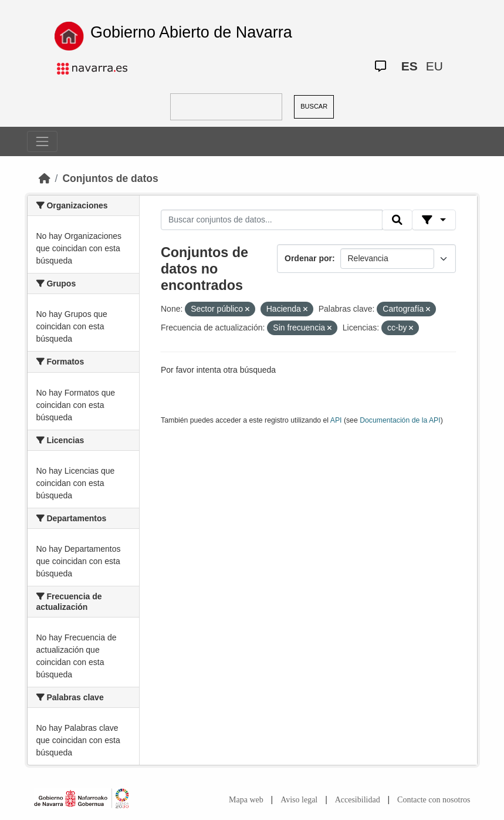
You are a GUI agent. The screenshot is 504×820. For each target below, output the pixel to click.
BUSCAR (314, 106)
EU (434, 66)
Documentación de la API (400, 420)
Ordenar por (308, 258)
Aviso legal (299, 800)
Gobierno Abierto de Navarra (191, 32)
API (336, 420)
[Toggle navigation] (42, 141)
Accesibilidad (358, 800)
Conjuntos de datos (110, 178)
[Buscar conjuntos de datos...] (272, 220)
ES (410, 66)
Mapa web (246, 800)
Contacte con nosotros (434, 800)
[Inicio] (45, 178)
